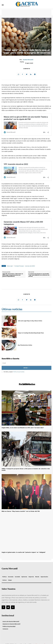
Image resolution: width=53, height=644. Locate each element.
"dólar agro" (10, 266)
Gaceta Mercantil (28, 60)
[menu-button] (3, 5)
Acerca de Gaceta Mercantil (11, 621)
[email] (26, 363)
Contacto (5, 629)
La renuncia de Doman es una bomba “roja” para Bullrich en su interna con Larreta (39, 275)
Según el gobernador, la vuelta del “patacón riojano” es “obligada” (24, 552)
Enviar (26, 368)
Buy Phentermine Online (25, 345)
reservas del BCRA (30, 266)
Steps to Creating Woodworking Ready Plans (31, 333)
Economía (26, 45)
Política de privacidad (19, 372)
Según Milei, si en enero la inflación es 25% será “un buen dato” (23, 428)
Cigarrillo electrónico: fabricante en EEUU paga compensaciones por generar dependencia (13, 275)
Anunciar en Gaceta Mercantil (11, 624)
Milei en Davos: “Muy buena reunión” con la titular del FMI (21, 511)
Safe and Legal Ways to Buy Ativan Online (30, 321)
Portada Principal (19, 266)
